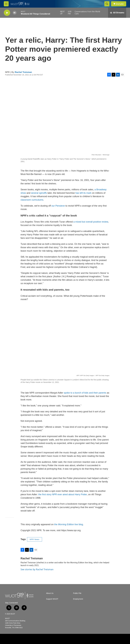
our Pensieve (58, 206)
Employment (78, 599)
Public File (77, 593)
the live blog (69, 524)
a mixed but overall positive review (91, 222)
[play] (7, 13)
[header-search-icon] (107, 4)
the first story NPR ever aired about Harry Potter (63, 494)
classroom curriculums (32, 200)
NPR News (35, 539)
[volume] (15, 13)
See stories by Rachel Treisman (37, 569)
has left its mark (84, 193)
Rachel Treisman (23, 72)
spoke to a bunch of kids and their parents (85, 393)
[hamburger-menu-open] (6, 4)
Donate (120, 4)
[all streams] (117, 13)
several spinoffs (39, 193)
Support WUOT (52, 599)
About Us (50, 593)
